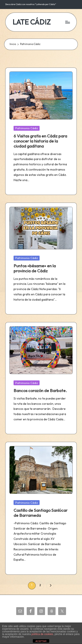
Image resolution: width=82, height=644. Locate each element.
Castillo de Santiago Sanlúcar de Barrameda (41, 513)
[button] (50, 586)
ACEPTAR (41, 641)
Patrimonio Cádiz (27, 128)
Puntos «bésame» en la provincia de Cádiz (35, 268)
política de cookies (42, 634)
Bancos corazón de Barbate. (40, 391)
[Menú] (67, 22)
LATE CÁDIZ (32, 22)
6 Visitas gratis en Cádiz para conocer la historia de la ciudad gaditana (40, 141)
